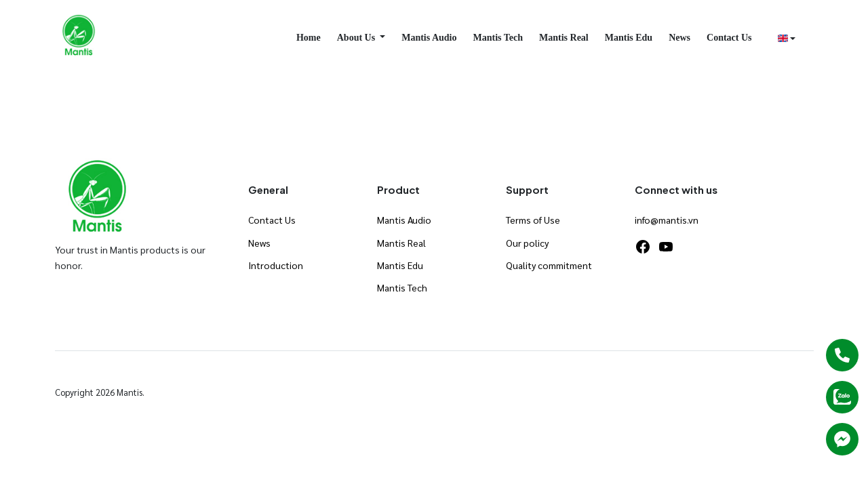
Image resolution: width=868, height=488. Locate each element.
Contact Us (729, 38)
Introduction (276, 265)
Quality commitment (549, 265)
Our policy (527, 243)
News (679, 38)
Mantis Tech (498, 38)
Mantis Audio (429, 38)
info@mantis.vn (667, 220)
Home (309, 38)
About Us (357, 38)
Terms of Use (533, 220)
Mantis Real (564, 38)
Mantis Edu (629, 38)
